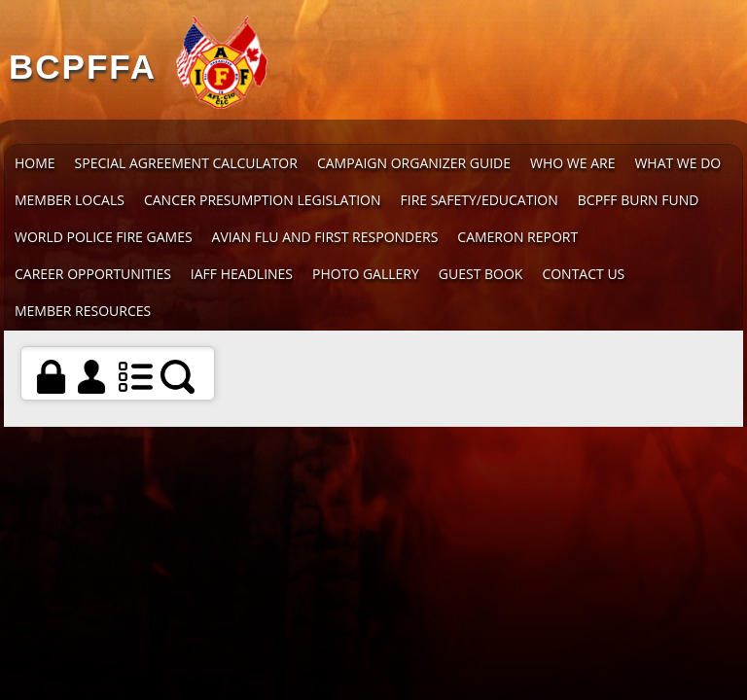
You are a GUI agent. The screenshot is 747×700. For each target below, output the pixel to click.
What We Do (677, 163)
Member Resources (83, 311)
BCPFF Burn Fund (639, 200)
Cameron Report (517, 237)
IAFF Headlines (242, 274)
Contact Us (583, 274)
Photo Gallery (366, 274)
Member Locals (70, 200)
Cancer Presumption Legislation (263, 200)
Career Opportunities (93, 274)
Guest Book (481, 274)
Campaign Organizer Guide (414, 163)
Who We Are (572, 163)
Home (35, 163)
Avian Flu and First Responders (325, 237)
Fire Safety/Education (480, 200)
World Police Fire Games (104, 237)
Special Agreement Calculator (186, 163)
